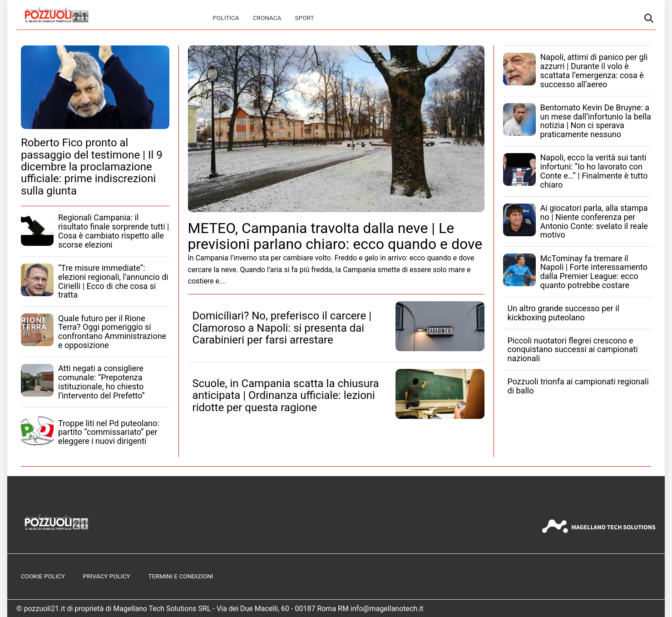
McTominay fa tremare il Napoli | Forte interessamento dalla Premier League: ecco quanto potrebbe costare (594, 272)
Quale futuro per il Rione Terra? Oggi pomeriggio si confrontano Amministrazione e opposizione (112, 332)
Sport (305, 18)
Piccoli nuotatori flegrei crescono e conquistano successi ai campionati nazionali (573, 350)
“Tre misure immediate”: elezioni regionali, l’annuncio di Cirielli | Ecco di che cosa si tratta (113, 281)
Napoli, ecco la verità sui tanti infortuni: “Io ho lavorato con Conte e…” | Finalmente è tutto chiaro (594, 171)
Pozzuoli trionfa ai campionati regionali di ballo (578, 386)
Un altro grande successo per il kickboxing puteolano (563, 313)
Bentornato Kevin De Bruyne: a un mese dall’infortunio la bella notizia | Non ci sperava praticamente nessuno (596, 121)
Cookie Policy (43, 576)
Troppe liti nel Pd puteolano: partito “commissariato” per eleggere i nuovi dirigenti (109, 432)
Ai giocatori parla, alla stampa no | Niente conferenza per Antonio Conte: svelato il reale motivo (594, 221)
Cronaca (267, 18)
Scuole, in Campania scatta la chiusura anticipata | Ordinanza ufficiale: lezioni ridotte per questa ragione (286, 396)
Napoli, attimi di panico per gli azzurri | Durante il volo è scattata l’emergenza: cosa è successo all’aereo (594, 70)
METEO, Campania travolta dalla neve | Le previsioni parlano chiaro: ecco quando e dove (335, 236)
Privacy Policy (107, 576)
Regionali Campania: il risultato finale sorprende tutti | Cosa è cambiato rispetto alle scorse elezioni (114, 231)
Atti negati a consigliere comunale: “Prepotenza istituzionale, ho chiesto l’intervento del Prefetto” (101, 382)
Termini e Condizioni (181, 576)
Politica (226, 18)
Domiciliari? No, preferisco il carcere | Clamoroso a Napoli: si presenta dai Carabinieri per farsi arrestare (282, 328)
